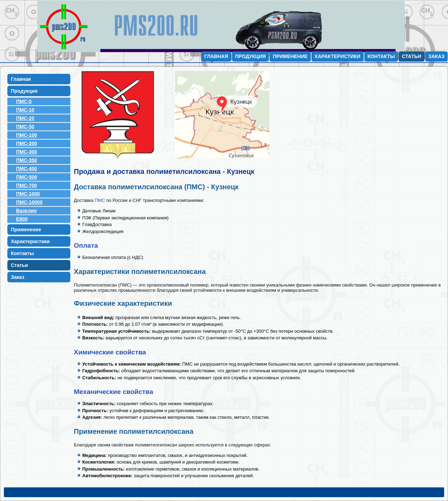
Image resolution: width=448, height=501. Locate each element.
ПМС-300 (27, 152)
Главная (216, 56)
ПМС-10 (25, 110)
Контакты (381, 56)
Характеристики (338, 56)
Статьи (412, 56)
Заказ (436, 56)
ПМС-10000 (29, 202)
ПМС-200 (27, 143)
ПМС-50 (25, 127)
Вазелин (26, 211)
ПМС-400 (27, 169)
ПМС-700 (27, 185)
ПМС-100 (27, 135)
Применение (290, 56)
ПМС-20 (25, 118)
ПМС (100, 200)
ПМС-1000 (28, 194)
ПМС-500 (27, 177)
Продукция (251, 56)
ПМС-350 (27, 160)
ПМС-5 (24, 101)
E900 (22, 219)
